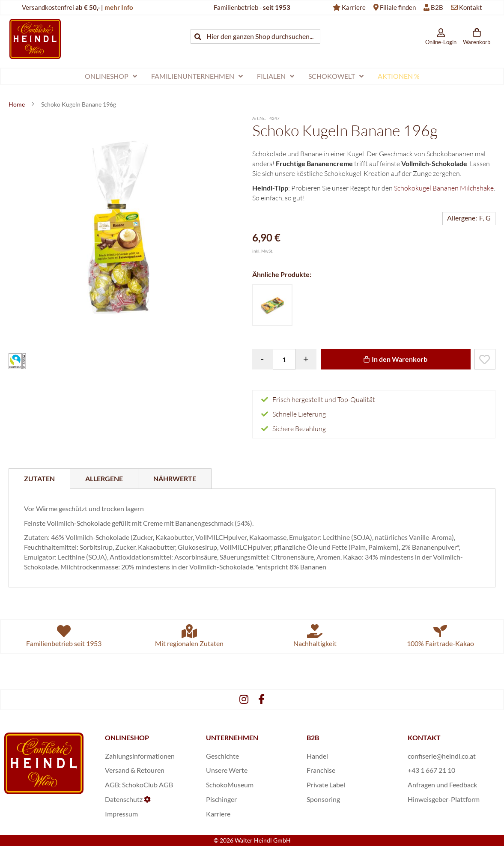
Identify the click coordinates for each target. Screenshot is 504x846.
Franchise (321, 770)
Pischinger (221, 799)
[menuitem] (111, 76)
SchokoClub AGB (148, 785)
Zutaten (39, 478)
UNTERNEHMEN (232, 737)
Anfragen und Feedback (442, 785)
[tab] (39, 479)
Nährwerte (175, 478)
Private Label (326, 785)
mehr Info (119, 7)
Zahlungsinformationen (140, 756)
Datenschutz (124, 799)
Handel (317, 756)
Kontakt (471, 7)
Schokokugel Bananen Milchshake (444, 188)
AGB (112, 785)
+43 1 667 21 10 (431, 770)
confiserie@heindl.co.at (442, 756)
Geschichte (222, 756)
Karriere (354, 7)
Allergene (104, 478)
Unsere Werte (227, 770)
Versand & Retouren (135, 770)
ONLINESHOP (127, 737)
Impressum (121, 814)
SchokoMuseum (230, 785)
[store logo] (35, 39)
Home (17, 104)
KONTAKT (424, 737)
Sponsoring (323, 799)
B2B (437, 7)
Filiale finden (398, 7)
